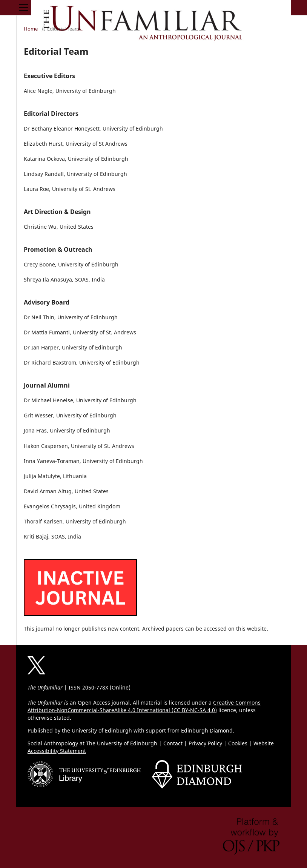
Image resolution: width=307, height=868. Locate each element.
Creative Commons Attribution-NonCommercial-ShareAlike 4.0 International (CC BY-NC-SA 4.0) (144, 706)
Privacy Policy (205, 743)
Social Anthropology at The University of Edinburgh (92, 743)
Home (31, 29)
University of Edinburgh (102, 730)
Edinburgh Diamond (207, 730)
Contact (173, 743)
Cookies (238, 743)
